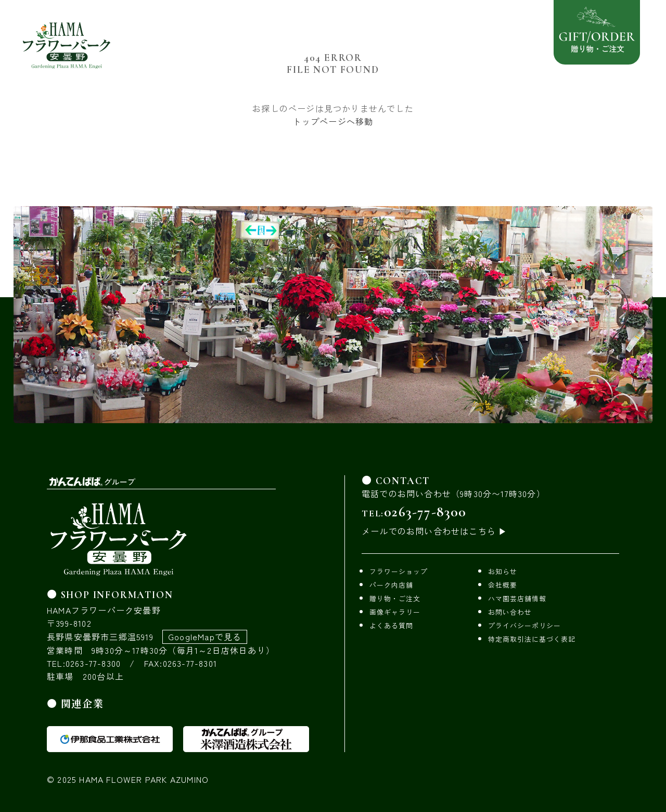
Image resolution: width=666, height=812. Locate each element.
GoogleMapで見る (205, 637)
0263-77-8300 (425, 512)
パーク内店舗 (391, 585)
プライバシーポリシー (524, 625)
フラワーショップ (399, 571)
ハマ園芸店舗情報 (517, 598)
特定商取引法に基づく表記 (532, 639)
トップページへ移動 (333, 121)
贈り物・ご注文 (395, 598)
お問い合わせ (510, 612)
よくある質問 (391, 625)
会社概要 (503, 585)
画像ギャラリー (395, 612)
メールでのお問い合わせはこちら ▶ (434, 531)
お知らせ (503, 571)
